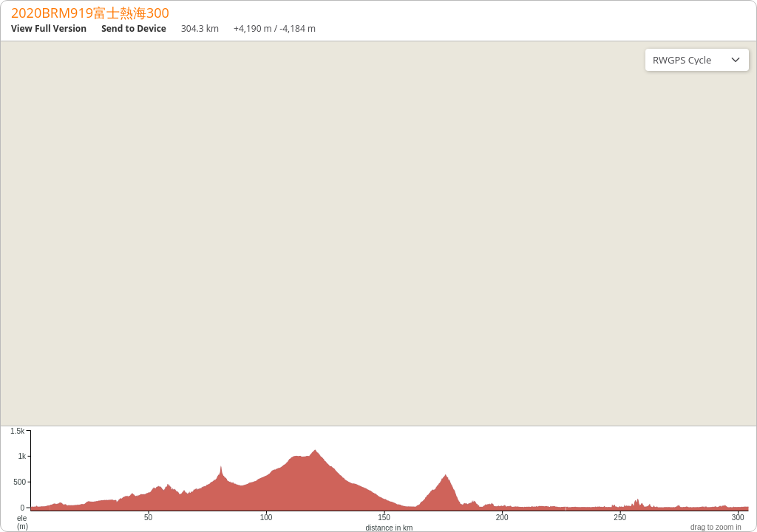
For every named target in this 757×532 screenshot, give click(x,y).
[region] (378, 233)
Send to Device (134, 28)
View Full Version (49, 28)
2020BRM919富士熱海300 (90, 13)
